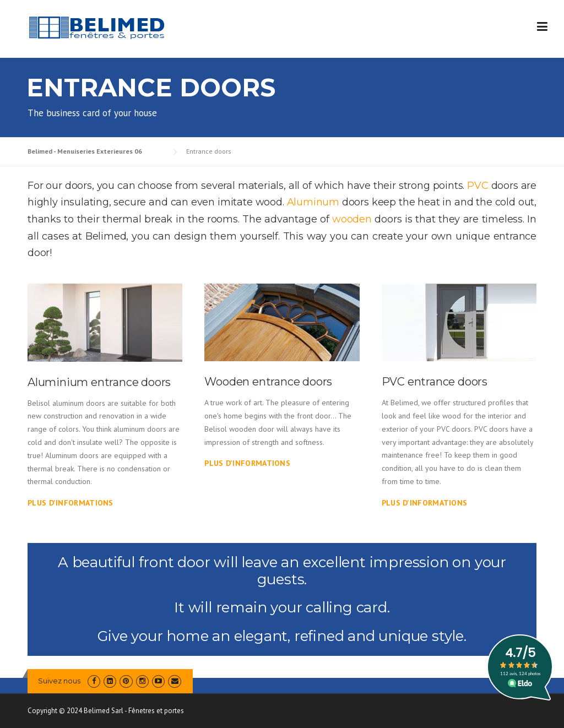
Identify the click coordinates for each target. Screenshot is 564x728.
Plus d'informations (70, 503)
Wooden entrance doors (268, 382)
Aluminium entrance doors (99, 382)
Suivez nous (59, 681)
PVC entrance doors (435, 382)
